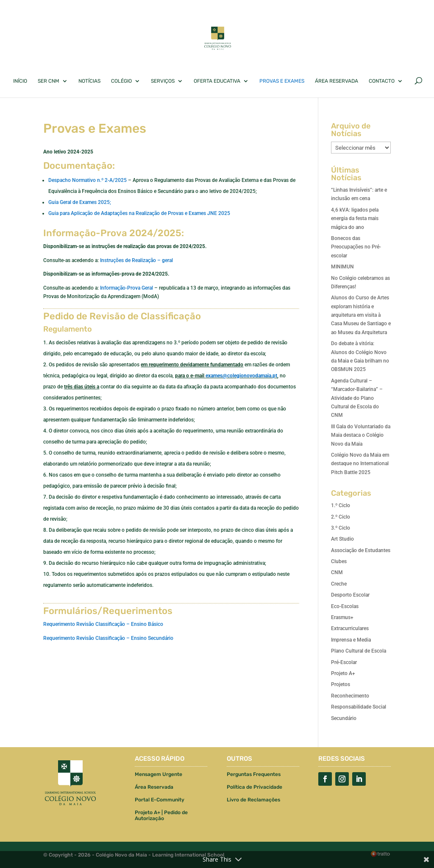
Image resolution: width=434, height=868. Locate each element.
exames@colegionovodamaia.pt (241, 376)
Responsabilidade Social (359, 707)
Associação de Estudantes (361, 550)
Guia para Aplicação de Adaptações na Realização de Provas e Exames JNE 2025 (139, 213)
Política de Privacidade (255, 787)
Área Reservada (337, 81)
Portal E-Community (160, 800)
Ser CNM (49, 81)
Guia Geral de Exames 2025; (80, 202)
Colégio (121, 81)
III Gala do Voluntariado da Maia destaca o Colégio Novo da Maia (361, 435)
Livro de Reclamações (253, 800)
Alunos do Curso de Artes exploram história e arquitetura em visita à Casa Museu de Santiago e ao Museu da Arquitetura (361, 315)
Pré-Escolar (344, 662)
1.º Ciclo (341, 505)
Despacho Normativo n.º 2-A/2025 (88, 180)
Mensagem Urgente (159, 774)
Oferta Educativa (217, 81)
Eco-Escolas (345, 606)
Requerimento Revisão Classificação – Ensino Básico (103, 624)
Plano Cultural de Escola (359, 651)
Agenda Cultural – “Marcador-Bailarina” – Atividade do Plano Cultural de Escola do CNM (357, 398)
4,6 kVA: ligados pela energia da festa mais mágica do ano (355, 219)
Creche (339, 584)
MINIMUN (342, 267)
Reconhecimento (350, 696)
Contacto (382, 81)
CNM (337, 572)
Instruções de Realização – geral (136, 260)
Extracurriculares (350, 628)
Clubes (339, 561)
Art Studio (342, 539)
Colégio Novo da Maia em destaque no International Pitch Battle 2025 (360, 464)
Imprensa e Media (351, 640)
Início (20, 81)
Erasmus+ (342, 617)
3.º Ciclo (341, 528)
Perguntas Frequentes (254, 774)
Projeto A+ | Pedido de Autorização (161, 815)
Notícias (89, 81)
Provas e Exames (282, 81)
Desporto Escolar (350, 595)
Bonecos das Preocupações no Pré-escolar (356, 247)
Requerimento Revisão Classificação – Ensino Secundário (108, 638)
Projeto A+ (343, 673)
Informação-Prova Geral (127, 288)
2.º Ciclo (341, 517)
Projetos (341, 684)
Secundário (344, 718)
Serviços (163, 81)
